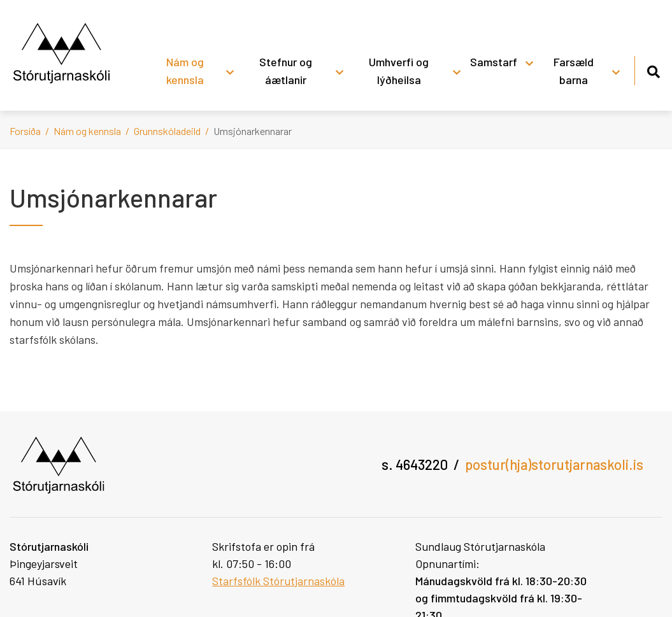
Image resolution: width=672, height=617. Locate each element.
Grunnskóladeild (167, 131)
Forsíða (25, 131)
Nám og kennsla (87, 131)
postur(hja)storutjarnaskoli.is (554, 464)
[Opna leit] (653, 70)
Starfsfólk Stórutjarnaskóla (278, 581)
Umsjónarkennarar (253, 131)
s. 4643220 (415, 464)
